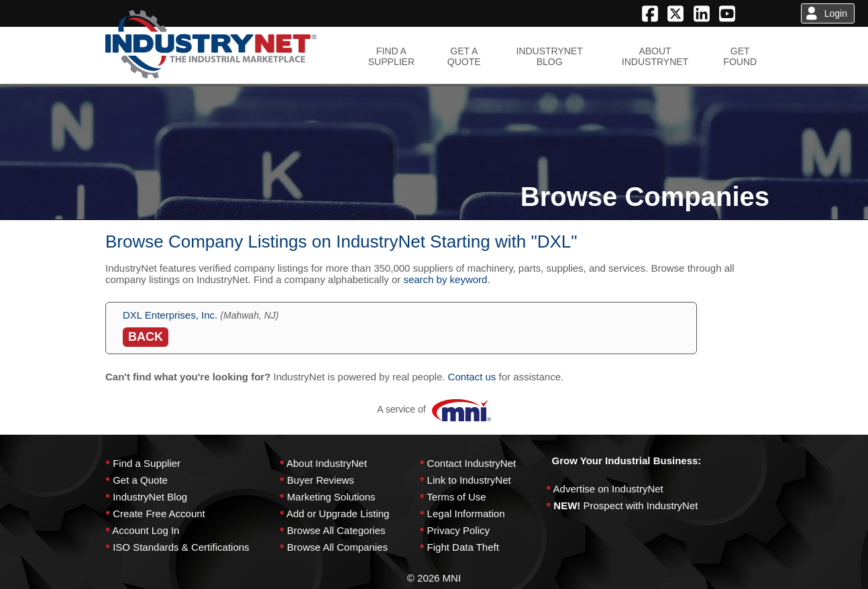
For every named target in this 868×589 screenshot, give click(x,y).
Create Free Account (159, 514)
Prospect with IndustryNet (641, 505)
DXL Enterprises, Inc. (170, 315)
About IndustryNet (327, 463)
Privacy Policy (458, 530)
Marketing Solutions (331, 497)
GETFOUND (740, 56)
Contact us (472, 377)
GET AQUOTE (464, 56)
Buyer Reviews (321, 480)
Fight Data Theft (463, 547)
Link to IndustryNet (469, 480)
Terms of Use (456, 497)
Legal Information (466, 514)
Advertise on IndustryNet (608, 489)
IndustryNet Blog (150, 497)
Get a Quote (140, 480)
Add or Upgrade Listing (338, 514)
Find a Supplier (147, 463)
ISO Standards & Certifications (181, 547)
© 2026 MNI (434, 578)
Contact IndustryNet (472, 463)
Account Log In (146, 530)
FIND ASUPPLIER (391, 56)
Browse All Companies (337, 547)
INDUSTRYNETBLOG (549, 56)
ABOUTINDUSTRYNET (655, 56)
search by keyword (445, 279)
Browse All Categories (336, 530)
